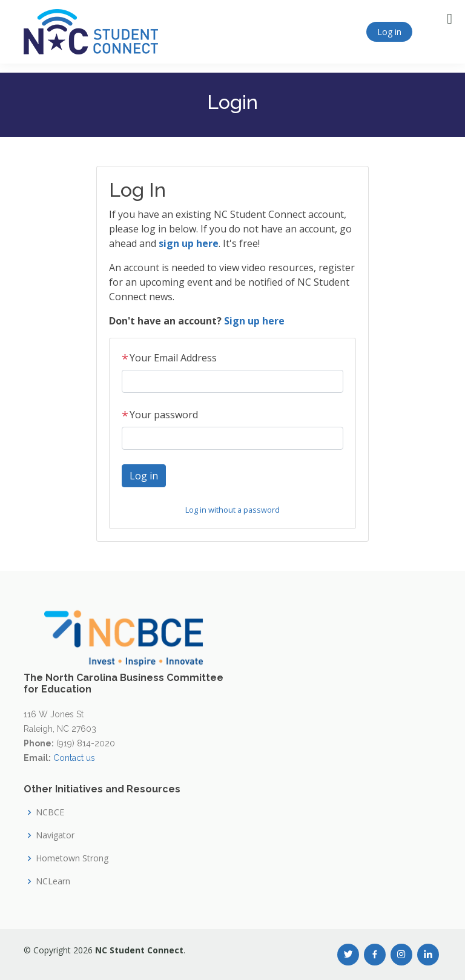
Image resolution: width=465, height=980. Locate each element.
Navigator (55, 835)
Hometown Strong (72, 858)
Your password (160, 415)
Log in (389, 32)
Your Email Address (169, 358)
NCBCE (50, 812)
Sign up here (254, 321)
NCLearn (53, 881)
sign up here (189, 243)
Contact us (74, 758)
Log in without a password (232, 510)
